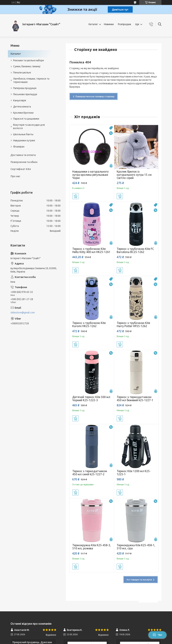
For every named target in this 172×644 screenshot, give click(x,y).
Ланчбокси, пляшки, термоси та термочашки (31, 80)
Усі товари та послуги (139, 580)
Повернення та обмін (24, 162)
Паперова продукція (25, 88)
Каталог (93, 24)
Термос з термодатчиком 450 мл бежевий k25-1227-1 (135, 399)
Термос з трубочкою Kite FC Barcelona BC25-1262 (135, 250)
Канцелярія (20, 100)
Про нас (15, 176)
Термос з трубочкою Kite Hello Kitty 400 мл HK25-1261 (91, 250)
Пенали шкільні (22, 73)
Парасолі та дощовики (26, 119)
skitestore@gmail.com (23, 313)
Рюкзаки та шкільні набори (29, 60)
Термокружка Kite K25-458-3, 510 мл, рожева (92, 547)
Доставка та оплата (23, 155)
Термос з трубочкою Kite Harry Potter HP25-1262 (133, 324)
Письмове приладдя (25, 94)
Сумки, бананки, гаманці (27, 66)
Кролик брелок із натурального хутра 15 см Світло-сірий (134, 175)
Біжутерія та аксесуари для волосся (29, 126)
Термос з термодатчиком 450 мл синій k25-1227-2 (90, 473)
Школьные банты (23, 134)
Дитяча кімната (22, 107)
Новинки (109, 24)
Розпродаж (125, 24)
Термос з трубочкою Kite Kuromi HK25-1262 (89, 324)
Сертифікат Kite (21, 169)
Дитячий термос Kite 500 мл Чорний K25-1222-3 (91, 399)
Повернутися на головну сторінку (95, 96)
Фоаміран (19, 147)
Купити (75, 196)
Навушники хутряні (24, 140)
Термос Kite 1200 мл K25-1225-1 (134, 473)
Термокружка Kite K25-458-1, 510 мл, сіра (136, 547)
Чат (157, 635)
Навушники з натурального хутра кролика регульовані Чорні (90, 175)
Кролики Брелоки (23, 113)
